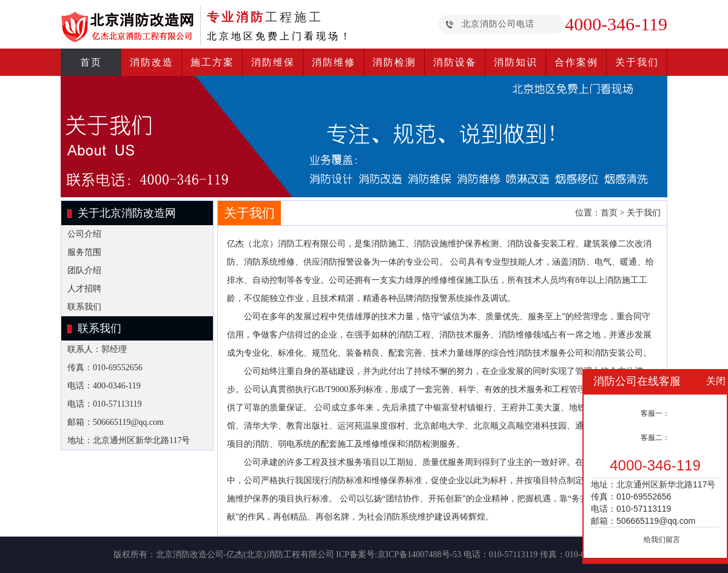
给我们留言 (662, 540)
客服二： (655, 438)
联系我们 (84, 307)
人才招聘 (84, 289)
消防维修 (334, 62)
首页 (91, 62)
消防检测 (394, 62)
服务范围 (84, 252)
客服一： (655, 413)
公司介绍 (84, 234)
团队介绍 (84, 270)
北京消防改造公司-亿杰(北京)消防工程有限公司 (245, 554)
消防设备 (455, 62)
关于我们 (637, 62)
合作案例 (576, 62)
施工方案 (212, 62)
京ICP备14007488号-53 (419, 554)
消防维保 (273, 62)
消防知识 (516, 62)
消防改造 (152, 62)
